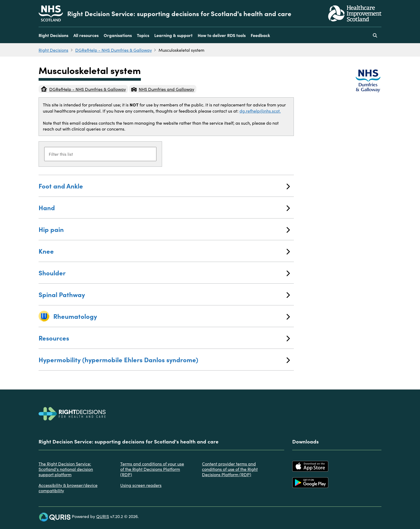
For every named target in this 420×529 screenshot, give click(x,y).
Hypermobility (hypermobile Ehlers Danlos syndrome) (164, 359)
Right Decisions (53, 35)
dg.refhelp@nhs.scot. (260, 111)
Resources (164, 338)
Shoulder (164, 273)
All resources (86, 35)
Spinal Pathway (164, 294)
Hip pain (164, 229)
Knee (164, 251)
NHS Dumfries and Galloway (163, 89)
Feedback (260, 35)
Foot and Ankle (164, 186)
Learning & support (173, 35)
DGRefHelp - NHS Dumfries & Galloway (114, 50)
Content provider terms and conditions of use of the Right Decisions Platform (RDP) (230, 469)
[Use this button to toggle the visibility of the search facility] (375, 35)
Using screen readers (141, 485)
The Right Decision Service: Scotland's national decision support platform (66, 469)
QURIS (103, 516)
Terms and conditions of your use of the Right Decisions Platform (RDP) (152, 469)
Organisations (118, 35)
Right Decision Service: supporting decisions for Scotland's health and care (179, 13)
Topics (143, 35)
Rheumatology (172, 316)
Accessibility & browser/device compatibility (68, 488)
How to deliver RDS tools (222, 35)
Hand (164, 207)
